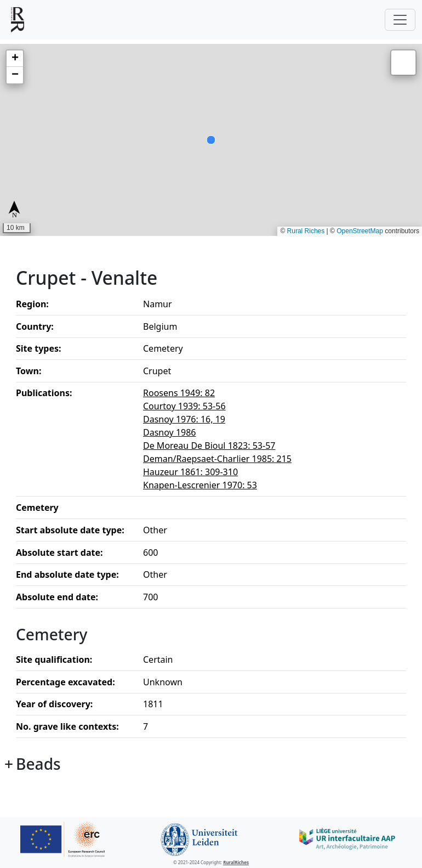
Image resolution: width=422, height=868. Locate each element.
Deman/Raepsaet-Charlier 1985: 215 (217, 459)
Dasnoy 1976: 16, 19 (184, 419)
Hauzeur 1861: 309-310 (190, 472)
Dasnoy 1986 (170, 432)
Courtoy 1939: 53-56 (184, 406)
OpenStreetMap (360, 231)
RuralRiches (236, 862)
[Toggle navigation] (400, 20)
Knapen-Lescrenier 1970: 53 (200, 485)
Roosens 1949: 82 (179, 393)
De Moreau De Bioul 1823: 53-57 (209, 446)
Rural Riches (306, 231)
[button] (15, 59)
